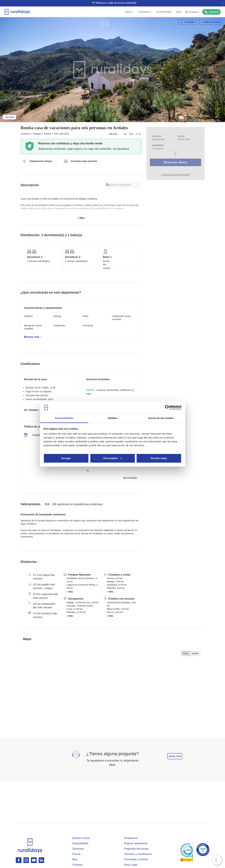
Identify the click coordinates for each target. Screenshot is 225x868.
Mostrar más (33, 337)
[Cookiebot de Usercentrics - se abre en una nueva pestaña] (167, 407)
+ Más (81, 208)
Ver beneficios (121, 149)
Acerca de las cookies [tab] (161, 418)
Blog (179, 12)
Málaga (37, 134)
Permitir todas (159, 458)
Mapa (186, 653)
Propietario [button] (145, 12)
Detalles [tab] (112, 418)
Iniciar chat (175, 756)
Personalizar (113, 458)
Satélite (195, 653)
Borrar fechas (130, 478)
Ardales (47, 134)
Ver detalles (32, 410)
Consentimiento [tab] (64, 418)
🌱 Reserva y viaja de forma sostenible (111, 3)
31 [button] (88, 471)
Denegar (66, 458)
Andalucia (26, 134)
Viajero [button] (129, 12)
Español (192, 12)
